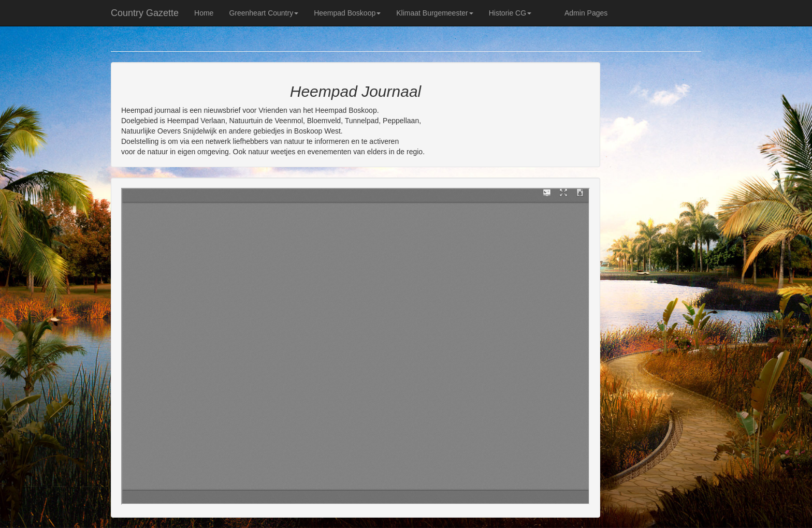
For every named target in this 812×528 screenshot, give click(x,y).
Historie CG (510, 13)
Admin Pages (586, 13)
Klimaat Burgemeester (435, 13)
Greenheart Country (264, 13)
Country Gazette (145, 13)
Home (204, 13)
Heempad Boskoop (347, 13)
